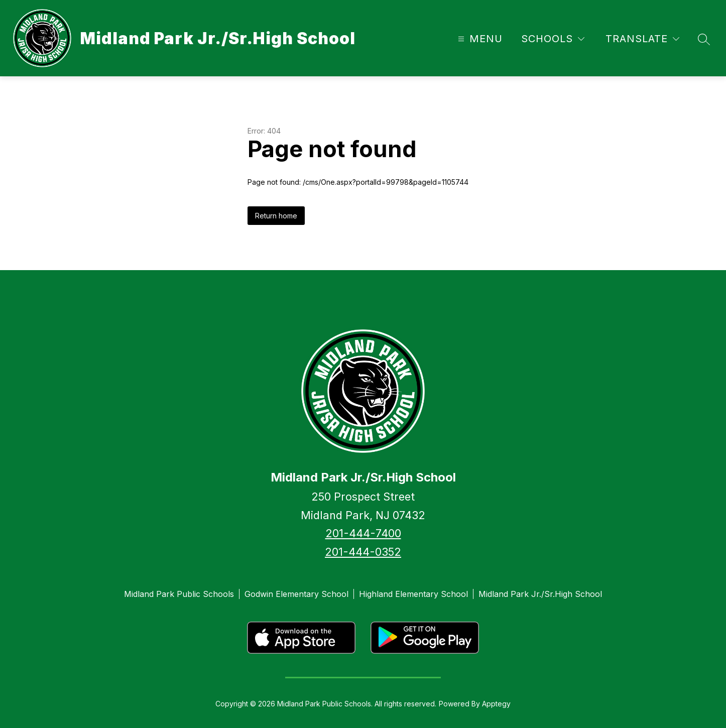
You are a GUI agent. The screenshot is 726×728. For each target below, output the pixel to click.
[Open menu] (479, 39)
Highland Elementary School (413, 594)
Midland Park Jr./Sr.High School (540, 594)
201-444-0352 (363, 552)
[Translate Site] (642, 39)
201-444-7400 (363, 533)
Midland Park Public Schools (179, 594)
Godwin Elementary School (296, 594)
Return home (276, 216)
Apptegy (496, 704)
